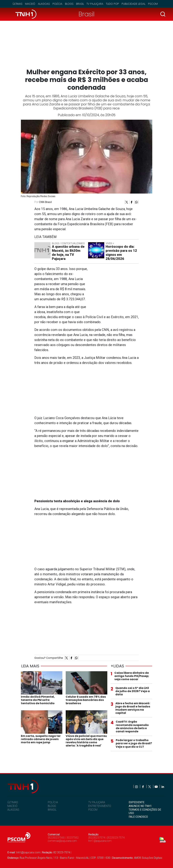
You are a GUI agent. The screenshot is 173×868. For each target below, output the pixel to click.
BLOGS (52, 806)
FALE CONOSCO (138, 817)
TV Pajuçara (95, 4)
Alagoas (44, 4)
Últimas (18, 4)
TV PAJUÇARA (97, 802)
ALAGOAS (13, 810)
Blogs (69, 4)
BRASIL (52, 810)
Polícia (57, 4)
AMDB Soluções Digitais (148, 858)
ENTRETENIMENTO (100, 806)
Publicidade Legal (133, 4)
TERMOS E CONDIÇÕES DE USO (145, 811)
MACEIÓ (12, 806)
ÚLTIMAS (13, 802)
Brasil (80, 4)
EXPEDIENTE (137, 802)
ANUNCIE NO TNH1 (140, 806)
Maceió (30, 4)
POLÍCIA (53, 802)
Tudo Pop (112, 4)
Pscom (153, 4)
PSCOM (93, 810)
